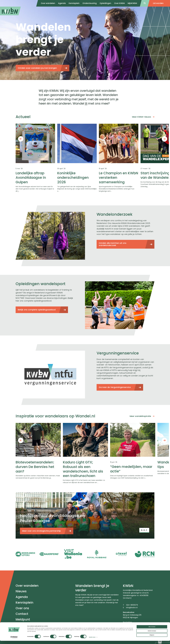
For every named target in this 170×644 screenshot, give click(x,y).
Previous (21, 139)
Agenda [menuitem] (62, 3)
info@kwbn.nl (132, 608)
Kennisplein (74, 3)
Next (164, 139)
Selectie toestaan (152, 634)
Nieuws (21, 591)
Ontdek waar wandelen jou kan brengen (37, 68)
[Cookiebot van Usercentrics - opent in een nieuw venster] (14, 640)
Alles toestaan (152, 630)
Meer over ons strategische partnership (41, 531)
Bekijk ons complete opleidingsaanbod (37, 310)
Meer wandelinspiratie (140, 416)
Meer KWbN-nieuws (142, 117)
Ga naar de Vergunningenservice (115, 387)
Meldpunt (23, 619)
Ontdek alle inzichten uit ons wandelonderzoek (113, 244)
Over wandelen (27, 586)
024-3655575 (132, 605)
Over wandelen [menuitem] (48, 3)
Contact (22, 614)
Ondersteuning (90, 3)
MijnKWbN (132, 3)
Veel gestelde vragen (32, 625)
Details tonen (92, 640)
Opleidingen (105, 3)
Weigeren (152, 638)
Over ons (22, 608)
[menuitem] (10, 11)
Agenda (22, 597)
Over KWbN (119, 3)
